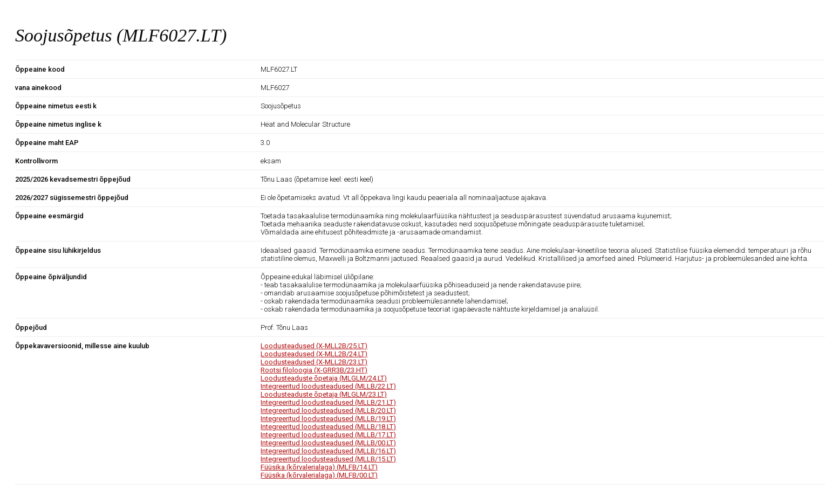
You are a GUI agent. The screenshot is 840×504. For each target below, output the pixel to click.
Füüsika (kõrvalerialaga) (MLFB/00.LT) (319, 475)
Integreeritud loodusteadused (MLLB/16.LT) (328, 451)
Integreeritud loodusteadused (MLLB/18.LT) (328, 427)
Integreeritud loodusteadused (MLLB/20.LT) (328, 410)
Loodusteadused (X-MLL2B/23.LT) (314, 362)
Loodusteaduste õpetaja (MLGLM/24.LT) (324, 378)
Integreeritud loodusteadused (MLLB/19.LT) (328, 419)
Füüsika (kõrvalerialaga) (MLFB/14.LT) (319, 467)
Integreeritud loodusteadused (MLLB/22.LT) (328, 386)
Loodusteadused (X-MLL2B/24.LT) (314, 354)
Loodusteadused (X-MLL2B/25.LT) (314, 346)
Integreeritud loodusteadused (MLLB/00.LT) (328, 443)
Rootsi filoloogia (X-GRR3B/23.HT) (314, 370)
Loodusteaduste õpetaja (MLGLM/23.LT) (324, 394)
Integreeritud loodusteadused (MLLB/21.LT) (328, 402)
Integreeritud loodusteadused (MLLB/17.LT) (328, 435)
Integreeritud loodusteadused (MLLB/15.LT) (328, 459)
